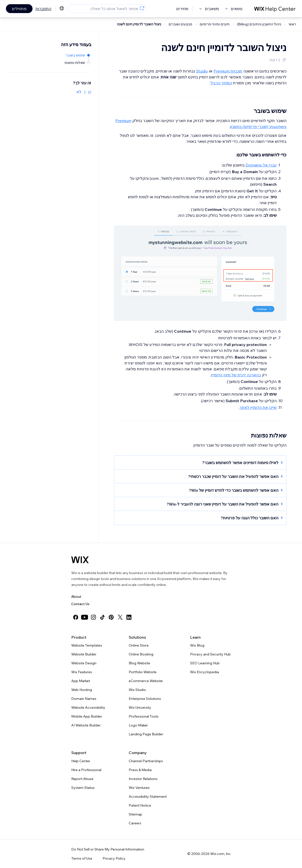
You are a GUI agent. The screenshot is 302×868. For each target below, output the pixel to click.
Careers (135, 823)
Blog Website (139, 663)
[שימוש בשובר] (77, 55)
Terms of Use (82, 858)
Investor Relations (143, 779)
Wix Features (82, 672)
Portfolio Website (143, 672)
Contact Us (80, 604)
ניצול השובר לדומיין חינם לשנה (139, 24)
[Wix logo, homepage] (80, 560)
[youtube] (85, 617)
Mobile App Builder (87, 716)
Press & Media (140, 770)
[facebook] (76, 617)
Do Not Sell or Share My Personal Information (108, 849)
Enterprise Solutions (145, 699)
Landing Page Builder (146, 734)
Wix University (140, 707)
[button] (203, 463)
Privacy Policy (114, 858)
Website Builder (84, 654)
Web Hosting (82, 690)
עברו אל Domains (261, 165)
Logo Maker (138, 725)
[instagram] (93, 617)
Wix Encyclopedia (204, 672)
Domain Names (84, 699)
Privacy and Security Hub (210, 654)
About (76, 597)
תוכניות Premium (228, 71)
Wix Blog (197, 645)
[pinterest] (111, 617)
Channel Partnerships (146, 761)
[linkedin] (129, 617)
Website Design (84, 663)
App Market (81, 681)
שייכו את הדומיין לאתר (258, 407)
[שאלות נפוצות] (77, 62)
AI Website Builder (86, 725)
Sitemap (135, 814)
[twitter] (120, 617)
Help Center (81, 761)
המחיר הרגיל (221, 83)
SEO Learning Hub (205, 663)
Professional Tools (144, 716)
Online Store (139, 645)
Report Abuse (82, 779)
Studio (202, 71)
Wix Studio (137, 690)
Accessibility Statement (148, 796)
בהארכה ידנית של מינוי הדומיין (236, 375)
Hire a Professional (86, 770)
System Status (83, 788)
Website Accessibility (88, 707)
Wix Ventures (139, 788)
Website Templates (87, 645)
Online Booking (141, 654)
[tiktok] (102, 617)
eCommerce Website (146, 681)
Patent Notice (140, 805)
